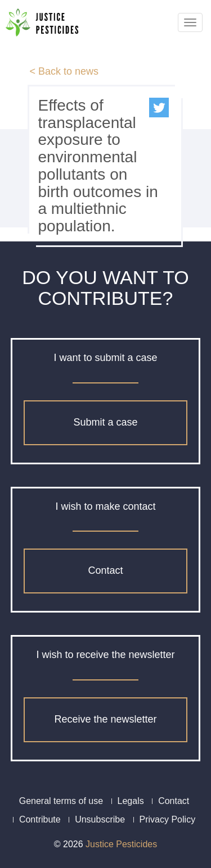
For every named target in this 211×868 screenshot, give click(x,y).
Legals (131, 801)
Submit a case (105, 422)
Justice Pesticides (121, 844)
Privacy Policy (168, 819)
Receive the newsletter (105, 719)
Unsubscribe (100, 819)
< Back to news (64, 71)
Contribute (40, 819)
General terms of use (61, 801)
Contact (105, 570)
